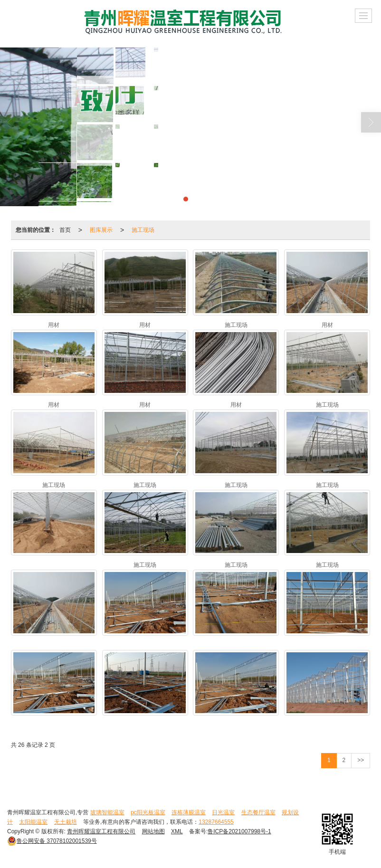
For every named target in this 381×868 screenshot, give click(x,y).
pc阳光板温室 (148, 812)
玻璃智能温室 (107, 812)
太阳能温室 (33, 822)
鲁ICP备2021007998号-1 (239, 831)
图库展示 (101, 230)
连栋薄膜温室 (189, 812)
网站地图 (153, 831)
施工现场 (143, 230)
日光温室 (223, 812)
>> (361, 760)
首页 (65, 230)
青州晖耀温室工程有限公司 (101, 831)
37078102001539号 (52, 841)
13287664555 (216, 822)
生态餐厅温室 (258, 812)
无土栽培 (66, 822)
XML (177, 831)
